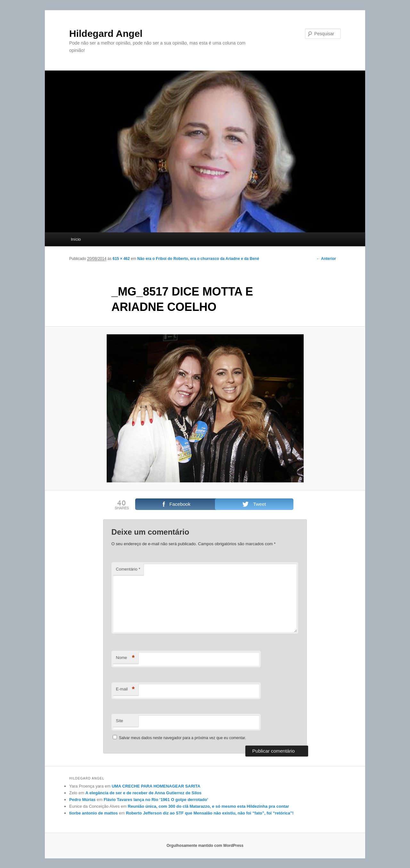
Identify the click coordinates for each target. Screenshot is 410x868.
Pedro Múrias (82, 800)
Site (119, 721)
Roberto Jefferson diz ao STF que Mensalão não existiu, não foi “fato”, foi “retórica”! (210, 813)
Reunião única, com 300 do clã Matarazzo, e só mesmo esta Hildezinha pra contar (209, 806)
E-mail (125, 689)
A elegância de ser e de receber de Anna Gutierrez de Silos (143, 793)
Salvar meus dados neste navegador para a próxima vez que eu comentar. (182, 738)
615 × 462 (121, 259)
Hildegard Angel (106, 33)
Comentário (128, 569)
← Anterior (326, 259)
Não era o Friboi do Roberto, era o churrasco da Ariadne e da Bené (198, 259)
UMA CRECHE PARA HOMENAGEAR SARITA (156, 786)
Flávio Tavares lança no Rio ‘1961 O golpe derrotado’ (156, 800)
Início (76, 239)
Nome (125, 658)
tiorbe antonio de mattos (94, 813)
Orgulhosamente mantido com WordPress (205, 846)
